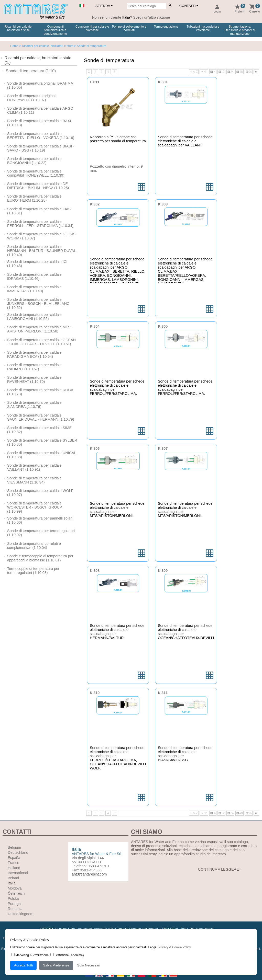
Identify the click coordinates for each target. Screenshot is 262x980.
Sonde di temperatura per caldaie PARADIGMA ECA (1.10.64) (34, 354)
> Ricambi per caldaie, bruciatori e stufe (46, 46)
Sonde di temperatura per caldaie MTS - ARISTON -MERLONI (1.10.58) (40, 329)
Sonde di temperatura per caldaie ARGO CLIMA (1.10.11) (40, 110)
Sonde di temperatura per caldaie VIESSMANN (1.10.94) (34, 480)
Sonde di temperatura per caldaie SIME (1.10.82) (39, 430)
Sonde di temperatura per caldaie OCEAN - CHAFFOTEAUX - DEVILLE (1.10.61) (41, 342)
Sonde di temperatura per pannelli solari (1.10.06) (40, 520)
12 (221, 72)
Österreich (16, 893)
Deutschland (18, 852)
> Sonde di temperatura (90, 46)
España (14, 858)
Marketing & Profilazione (30, 955)
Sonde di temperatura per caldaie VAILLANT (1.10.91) (34, 467)
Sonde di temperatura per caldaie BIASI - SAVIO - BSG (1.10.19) (41, 148)
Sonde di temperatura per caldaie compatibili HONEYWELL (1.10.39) (36, 173)
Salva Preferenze (56, 965)
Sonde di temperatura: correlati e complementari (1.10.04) (34, 546)
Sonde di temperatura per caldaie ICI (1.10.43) (37, 264)
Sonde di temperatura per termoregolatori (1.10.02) (41, 533)
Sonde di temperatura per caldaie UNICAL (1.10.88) (42, 455)
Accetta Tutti (23, 965)
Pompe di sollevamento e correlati (129, 28)
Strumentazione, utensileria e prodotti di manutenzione (240, 30)
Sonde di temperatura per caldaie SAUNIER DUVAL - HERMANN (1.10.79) (41, 417)
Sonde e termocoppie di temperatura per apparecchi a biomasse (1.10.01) (40, 558)
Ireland (13, 878)
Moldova (15, 888)
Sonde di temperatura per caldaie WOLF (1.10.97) (40, 493)
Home (14, 46)
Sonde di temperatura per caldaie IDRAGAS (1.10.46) (34, 276)
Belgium (14, 847)
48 (239, 72)
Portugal (15, 904)
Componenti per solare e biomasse (92, 28)
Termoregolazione (166, 27)
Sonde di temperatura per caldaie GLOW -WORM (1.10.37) (42, 236)
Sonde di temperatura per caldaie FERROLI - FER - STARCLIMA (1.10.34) (40, 224)
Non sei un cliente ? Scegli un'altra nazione (131, 17)
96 (249, 72)
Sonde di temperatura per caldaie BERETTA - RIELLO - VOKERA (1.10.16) (41, 136)
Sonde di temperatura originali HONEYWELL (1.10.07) (32, 98)
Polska (13, 898)
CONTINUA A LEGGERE (219, 869)
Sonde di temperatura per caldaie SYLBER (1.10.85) (42, 442)
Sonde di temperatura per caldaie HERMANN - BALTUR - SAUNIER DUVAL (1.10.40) (41, 251)
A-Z (194, 72)
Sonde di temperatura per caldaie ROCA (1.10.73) (40, 392)
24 (230, 72)
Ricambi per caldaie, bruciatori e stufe (19, 28)
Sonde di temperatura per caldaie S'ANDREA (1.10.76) (34, 405)
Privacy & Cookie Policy (174, 947)
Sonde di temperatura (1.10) (31, 71)
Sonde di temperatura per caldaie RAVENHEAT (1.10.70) (34, 379)
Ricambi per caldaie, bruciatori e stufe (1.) (38, 60)
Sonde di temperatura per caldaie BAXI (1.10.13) (39, 123)
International (18, 873)
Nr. (204, 72)
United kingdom (20, 914)
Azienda (103, 6)
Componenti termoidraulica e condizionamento (55, 30)
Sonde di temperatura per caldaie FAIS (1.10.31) (39, 211)
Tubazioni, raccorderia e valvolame (203, 28)
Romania (15, 909)
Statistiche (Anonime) (67, 955)
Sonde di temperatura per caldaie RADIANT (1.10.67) (34, 367)
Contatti (188, 6)
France (13, 863)
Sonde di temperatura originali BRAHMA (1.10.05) (40, 85)
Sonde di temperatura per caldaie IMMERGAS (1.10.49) (34, 289)
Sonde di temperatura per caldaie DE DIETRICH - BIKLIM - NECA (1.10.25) (38, 186)
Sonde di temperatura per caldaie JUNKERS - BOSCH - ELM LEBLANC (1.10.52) (38, 304)
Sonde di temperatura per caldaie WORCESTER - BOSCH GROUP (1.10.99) (35, 507)
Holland (14, 868)
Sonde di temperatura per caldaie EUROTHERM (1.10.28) (34, 198)
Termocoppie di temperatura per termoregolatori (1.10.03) (33, 571)
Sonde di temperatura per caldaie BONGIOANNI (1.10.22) (34, 161)
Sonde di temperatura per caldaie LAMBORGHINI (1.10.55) (34, 317)
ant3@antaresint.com (89, 874)
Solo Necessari (89, 965)
